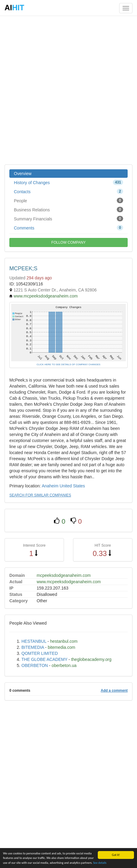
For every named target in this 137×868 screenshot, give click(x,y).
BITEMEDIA (33, 647)
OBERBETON (35, 665)
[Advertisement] (68, 90)
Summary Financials (68, 219)
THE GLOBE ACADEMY (44, 659)
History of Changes (68, 182)
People (68, 200)
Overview (23, 174)
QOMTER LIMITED (40, 653)
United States (72, 486)
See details (100, 863)
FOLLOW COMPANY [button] (68, 242)
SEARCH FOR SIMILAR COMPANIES (40, 495)
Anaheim (50, 486)
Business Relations (68, 210)
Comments (68, 228)
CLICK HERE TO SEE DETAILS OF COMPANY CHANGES (68, 364)
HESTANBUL (34, 641)
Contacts (68, 191)
